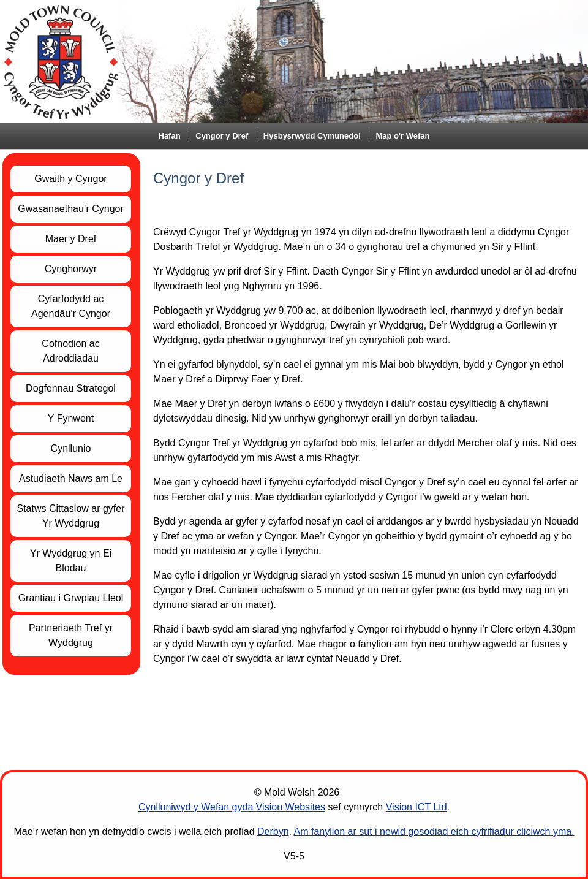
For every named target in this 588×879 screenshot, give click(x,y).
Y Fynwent (71, 418)
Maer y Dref (71, 239)
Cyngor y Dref (222, 136)
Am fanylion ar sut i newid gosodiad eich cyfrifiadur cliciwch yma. (434, 831)
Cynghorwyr (71, 269)
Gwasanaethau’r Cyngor (71, 209)
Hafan (170, 136)
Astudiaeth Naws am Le (71, 478)
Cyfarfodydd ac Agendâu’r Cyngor (71, 306)
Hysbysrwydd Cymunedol (312, 136)
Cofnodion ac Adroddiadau (70, 351)
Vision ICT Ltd (417, 807)
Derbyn (273, 831)
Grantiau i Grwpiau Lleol (71, 598)
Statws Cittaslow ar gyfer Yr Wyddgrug (70, 516)
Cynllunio (71, 448)
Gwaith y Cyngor (70, 179)
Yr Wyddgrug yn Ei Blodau (71, 561)
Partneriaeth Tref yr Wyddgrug (71, 635)
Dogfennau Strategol (71, 388)
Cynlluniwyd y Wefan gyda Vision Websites (232, 807)
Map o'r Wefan (402, 136)
